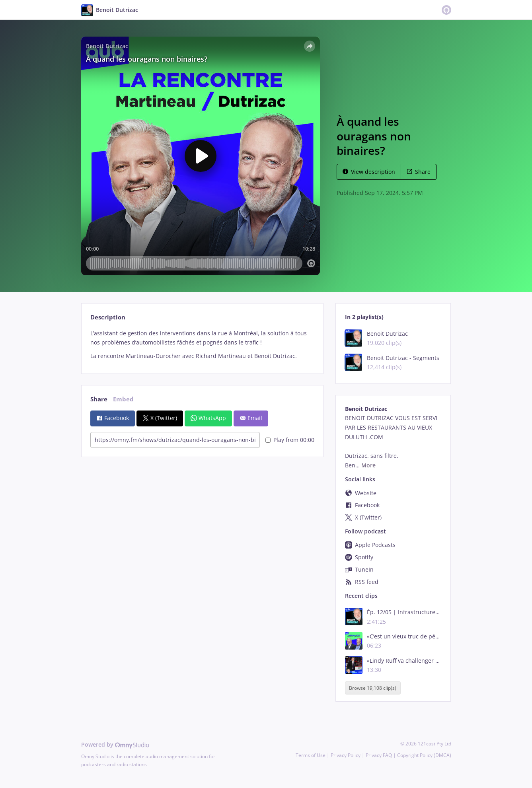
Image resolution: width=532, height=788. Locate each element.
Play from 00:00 (290, 440)
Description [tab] (108, 317)
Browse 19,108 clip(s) (373, 688)
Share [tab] (99, 399)
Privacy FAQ (379, 755)
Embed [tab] (123, 399)
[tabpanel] (202, 345)
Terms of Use (311, 755)
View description (369, 172)
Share (419, 172)
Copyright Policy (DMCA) (424, 755)
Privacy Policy (346, 755)
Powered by (115, 744)
